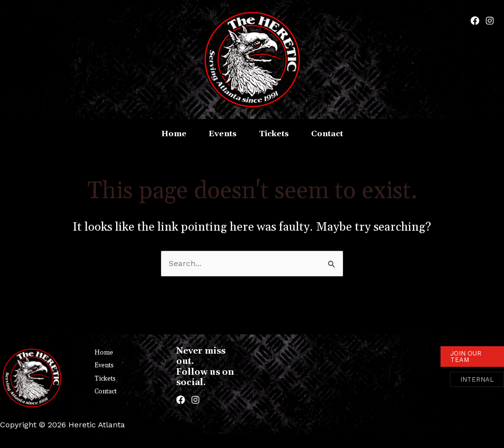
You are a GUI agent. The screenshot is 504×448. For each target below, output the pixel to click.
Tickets (105, 379)
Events (104, 365)
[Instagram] (490, 21)
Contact (106, 391)
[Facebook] (475, 21)
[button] (472, 357)
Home (104, 353)
